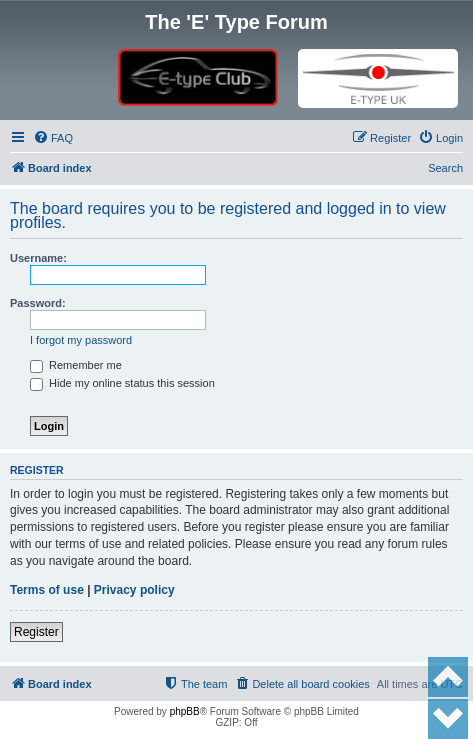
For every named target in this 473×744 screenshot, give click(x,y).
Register (36, 632)
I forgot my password (81, 340)
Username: (38, 258)
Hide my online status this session (122, 383)
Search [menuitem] (445, 168)
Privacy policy (134, 590)
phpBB (185, 711)
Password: (38, 303)
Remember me (76, 365)
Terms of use (47, 590)
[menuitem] (53, 138)
